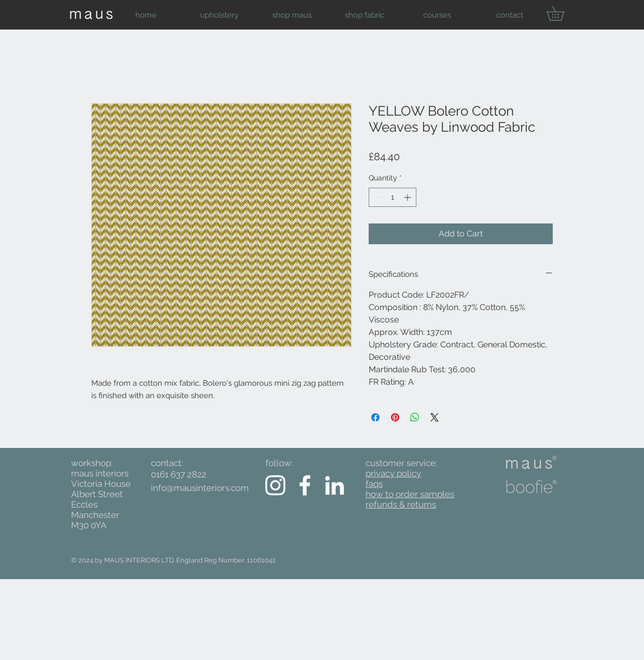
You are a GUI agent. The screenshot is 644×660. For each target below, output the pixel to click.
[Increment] (408, 197)
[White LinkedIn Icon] (334, 485)
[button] (219, 15)
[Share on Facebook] (375, 417)
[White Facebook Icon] (305, 485)
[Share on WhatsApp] (415, 417)
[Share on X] (435, 417)
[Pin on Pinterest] (395, 417)
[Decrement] (377, 197)
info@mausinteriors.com (200, 488)
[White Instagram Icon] (275, 485)
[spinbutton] (393, 197)
